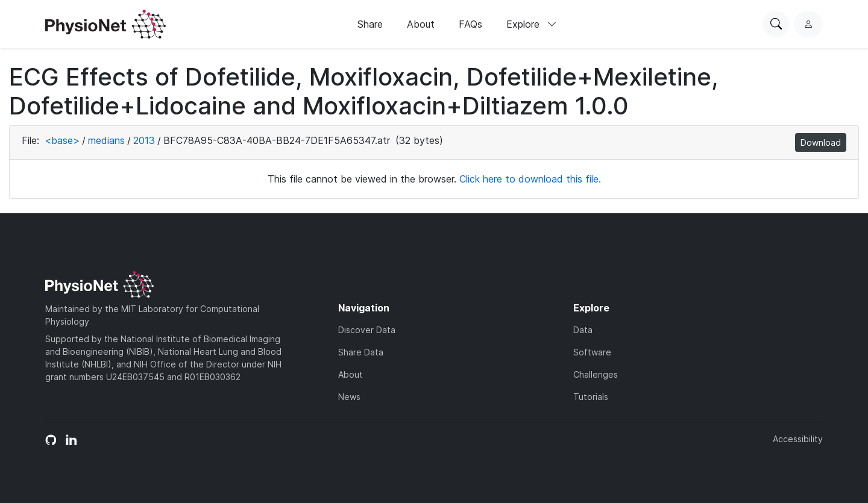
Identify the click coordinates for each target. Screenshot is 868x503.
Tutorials (591, 397)
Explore (532, 24)
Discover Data (367, 330)
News (349, 397)
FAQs (470, 24)
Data (583, 330)
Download (821, 142)
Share (370, 24)
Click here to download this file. (530, 179)
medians (106, 140)
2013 (144, 140)
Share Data (361, 352)
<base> (62, 140)
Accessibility (798, 439)
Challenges (596, 374)
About (421, 24)
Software (592, 352)
